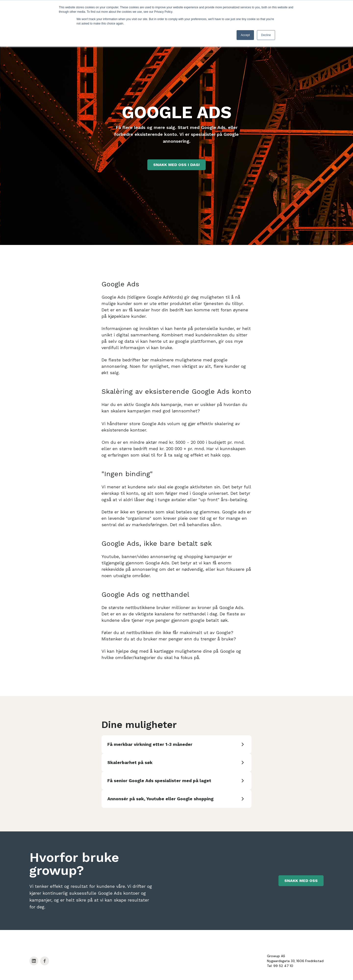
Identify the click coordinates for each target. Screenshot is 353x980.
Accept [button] (245, 35)
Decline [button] (266, 35)
